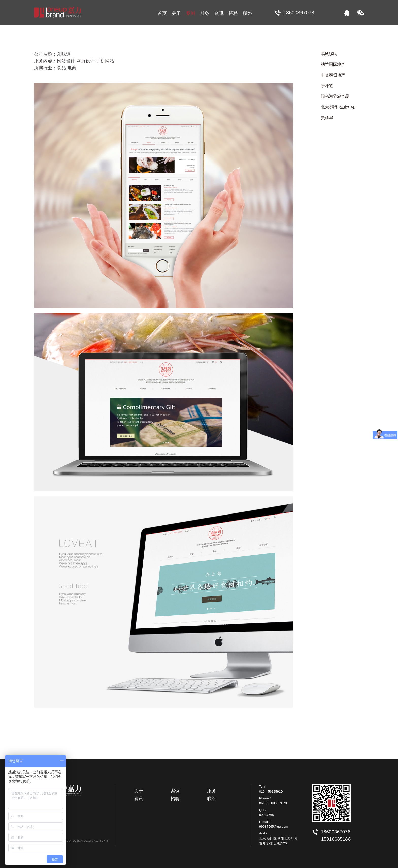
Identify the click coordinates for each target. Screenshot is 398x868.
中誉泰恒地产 (333, 75)
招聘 (233, 13)
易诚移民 (329, 54)
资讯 (219, 13)
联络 (247, 13)
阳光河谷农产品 (335, 96)
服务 (205, 13)
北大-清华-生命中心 (338, 107)
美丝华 (327, 118)
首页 (162, 13)
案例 (191, 13)
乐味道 (327, 86)
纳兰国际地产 (333, 64)
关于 (176, 13)
